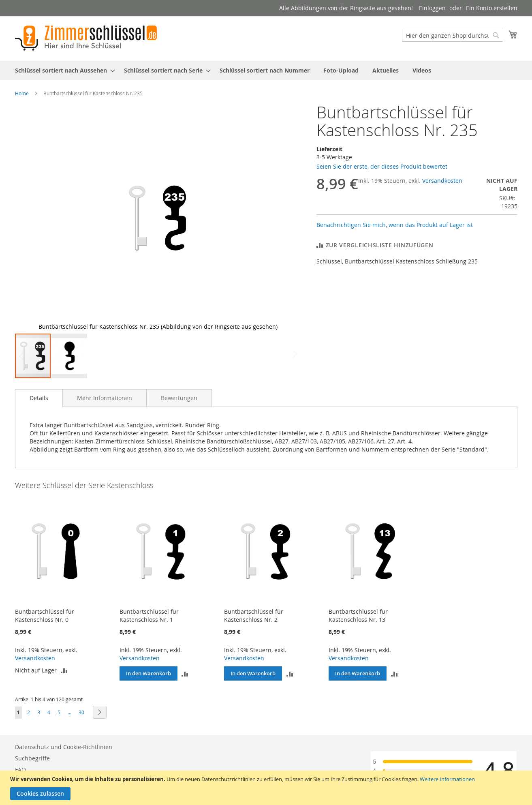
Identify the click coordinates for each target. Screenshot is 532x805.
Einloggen (432, 8)
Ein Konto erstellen (492, 8)
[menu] (266, 70)
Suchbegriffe (32, 758)
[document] (267, 788)
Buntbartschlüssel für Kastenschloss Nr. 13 (358, 616)
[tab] (39, 398)
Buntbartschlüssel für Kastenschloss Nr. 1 (149, 616)
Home (22, 93)
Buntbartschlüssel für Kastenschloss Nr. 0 (45, 616)
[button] (285, 218)
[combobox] (453, 35)
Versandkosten (442, 181)
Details (39, 398)
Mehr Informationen (105, 398)
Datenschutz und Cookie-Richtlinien (64, 747)
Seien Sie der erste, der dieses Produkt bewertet (382, 166)
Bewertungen (179, 398)
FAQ (20, 770)
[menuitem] (63, 70)
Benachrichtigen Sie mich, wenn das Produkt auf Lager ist (395, 225)
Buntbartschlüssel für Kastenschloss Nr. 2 (254, 616)
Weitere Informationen (447, 779)
